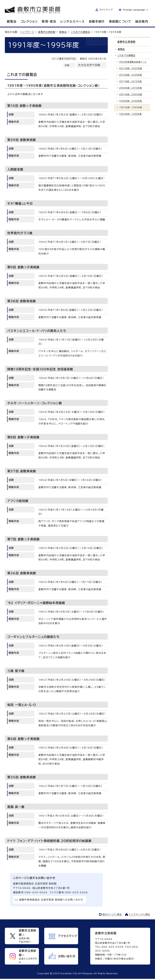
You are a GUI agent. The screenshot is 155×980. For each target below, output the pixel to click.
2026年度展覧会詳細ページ (133, 62)
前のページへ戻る (112, 914)
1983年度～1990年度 (131, 114)
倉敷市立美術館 (47, 32)
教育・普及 (49, 21)
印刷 (67, 65)
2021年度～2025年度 (131, 69)
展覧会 (12, 21)
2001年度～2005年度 (131, 95)
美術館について (120, 21)
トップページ (27, 32)
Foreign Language (134, 10)
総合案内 (142, 21)
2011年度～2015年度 (131, 82)
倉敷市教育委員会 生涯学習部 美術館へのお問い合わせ (51, 900)
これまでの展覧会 (81, 32)
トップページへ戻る (140, 914)
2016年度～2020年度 (131, 75)
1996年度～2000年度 (131, 101)
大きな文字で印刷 (89, 65)
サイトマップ (106, 10)
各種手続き (97, 21)
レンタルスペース (73, 21)
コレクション (29, 21)
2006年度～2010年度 (131, 88)
